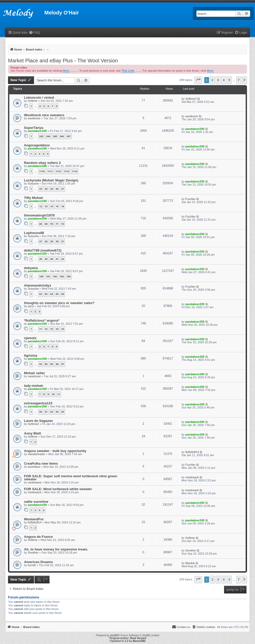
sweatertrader (36, 454)
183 (62, 276)
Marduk (190, 563)
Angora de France (38, 537)
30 (57, 241)
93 (40, 364)
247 (68, 136)
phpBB (114, 635)
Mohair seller (34, 373)
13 (46, 206)
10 (53, 394)
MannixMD (139, 641)
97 (63, 364)
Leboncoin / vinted (39, 98)
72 (63, 224)
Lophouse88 (34, 233)
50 (40, 412)
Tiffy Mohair (34, 198)
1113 (66, 171)
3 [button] (218, 80)
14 (52, 206)
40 (52, 259)
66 (63, 294)
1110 (42, 171)
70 (52, 224)
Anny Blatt (32, 433)
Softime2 (191, 99)
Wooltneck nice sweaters (44, 115)
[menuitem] (34, 33)
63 (46, 294)
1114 (75, 171)
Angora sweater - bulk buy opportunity (55, 451)
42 (63, 259)
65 (57, 294)
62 (40, 294)
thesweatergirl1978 (39, 215)
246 (62, 136)
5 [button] (229, 80)
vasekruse (34, 376)
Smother (33, 553)
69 (46, 224)
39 (46, 259)
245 (55, 136)
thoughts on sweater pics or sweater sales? (59, 303)
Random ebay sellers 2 (42, 163)
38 (40, 259)
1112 (58, 171)
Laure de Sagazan (38, 421)
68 (40, 224)
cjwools (30, 338)
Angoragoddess (37, 145)
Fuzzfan (190, 199)
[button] (198, 80)
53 (57, 412)
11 (59, 394)
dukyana (31, 268)
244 (48, 136)
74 (57, 329)
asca (31, 306)
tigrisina (31, 356)
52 (52, 412)
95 (52, 364)
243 (41, 136)
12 (40, 206)
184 (68, 276)
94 (46, 364)
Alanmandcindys (38, 285)
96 (57, 364)
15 (57, 206)
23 (40, 189)
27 (63, 189)
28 (46, 241)
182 (55, 276)
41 (57, 259)
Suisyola (33, 183)
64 (52, 294)
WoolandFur (34, 519)
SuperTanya (34, 128)
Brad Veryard (138, 638)
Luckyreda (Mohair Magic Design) (51, 180)
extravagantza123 (38, 403)
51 (46, 412)
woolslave (34, 467)
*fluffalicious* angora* (42, 320)
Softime (33, 101)
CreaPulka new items (41, 463)
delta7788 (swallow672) (43, 250)
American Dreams (38, 562)
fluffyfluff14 (192, 452)
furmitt (32, 565)
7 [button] (239, 80)
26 (57, 189)
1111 (50, 171)
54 (63, 412)
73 (52, 329)
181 (48, 276)
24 (46, 189)
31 (63, 241)
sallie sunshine (36, 502)
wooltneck (34, 118)
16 (63, 206)
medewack (35, 482)
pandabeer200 (37, 131)
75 (63, 329)
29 (52, 241)
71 (57, 224)
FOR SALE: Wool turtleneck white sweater (58, 489)
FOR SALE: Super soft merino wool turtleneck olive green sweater (71, 478)
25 (52, 189)
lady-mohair (34, 386)
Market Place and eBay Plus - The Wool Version (63, 61)
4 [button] (224, 80)
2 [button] (212, 80)
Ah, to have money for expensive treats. (56, 549)
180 (41, 276)
